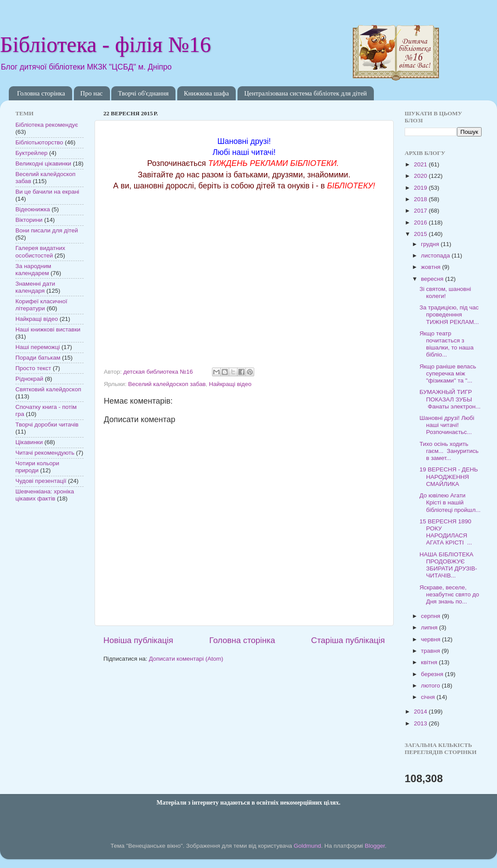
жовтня (431, 267)
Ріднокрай (29, 379)
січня (429, 697)
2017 (421, 211)
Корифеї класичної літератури (41, 305)
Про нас (92, 93)
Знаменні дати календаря (35, 287)
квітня (430, 662)
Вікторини (29, 220)
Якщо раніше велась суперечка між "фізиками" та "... (448, 373)
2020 (421, 176)
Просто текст (33, 368)
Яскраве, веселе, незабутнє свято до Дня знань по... (449, 594)
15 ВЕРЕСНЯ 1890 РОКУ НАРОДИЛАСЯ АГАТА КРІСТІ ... (446, 532)
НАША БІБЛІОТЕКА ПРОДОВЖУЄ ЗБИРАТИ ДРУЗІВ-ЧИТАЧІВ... (448, 565)
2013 (421, 723)
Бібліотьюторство (39, 142)
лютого (431, 686)
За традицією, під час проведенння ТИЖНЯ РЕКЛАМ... (449, 314)
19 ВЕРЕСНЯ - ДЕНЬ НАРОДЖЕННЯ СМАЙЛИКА (449, 476)
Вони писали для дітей (47, 230)
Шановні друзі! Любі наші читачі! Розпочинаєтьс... (447, 425)
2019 (421, 188)
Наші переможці (38, 347)
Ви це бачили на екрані (47, 192)
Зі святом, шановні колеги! (445, 292)
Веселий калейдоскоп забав (167, 384)
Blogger (375, 846)
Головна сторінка (41, 93)
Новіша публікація (138, 640)
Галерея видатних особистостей (40, 252)
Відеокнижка (33, 209)
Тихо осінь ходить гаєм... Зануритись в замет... (449, 451)
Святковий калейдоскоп (48, 389)
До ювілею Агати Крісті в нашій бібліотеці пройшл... (450, 502)
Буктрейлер (31, 153)
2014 (421, 712)
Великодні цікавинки (43, 164)
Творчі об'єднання (143, 93)
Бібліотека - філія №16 (106, 44)
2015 (421, 234)
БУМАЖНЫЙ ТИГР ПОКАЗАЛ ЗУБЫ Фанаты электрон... (450, 399)
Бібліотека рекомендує (47, 125)
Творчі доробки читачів (47, 425)
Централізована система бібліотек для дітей (305, 93)
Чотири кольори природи (37, 467)
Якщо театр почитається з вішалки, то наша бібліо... (447, 344)
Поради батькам (38, 358)
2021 (421, 164)
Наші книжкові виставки (48, 329)
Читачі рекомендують (45, 453)
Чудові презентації (41, 481)
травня (431, 651)
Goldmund (307, 846)
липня (430, 627)
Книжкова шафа (206, 93)
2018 (421, 199)
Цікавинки (29, 442)
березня (433, 674)
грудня (431, 244)
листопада (436, 256)
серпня (431, 616)
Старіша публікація (348, 640)
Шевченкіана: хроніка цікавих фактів (45, 495)
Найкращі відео (230, 384)
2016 (421, 223)
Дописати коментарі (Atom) (186, 659)
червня (431, 639)
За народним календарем (33, 270)
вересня (433, 279)
